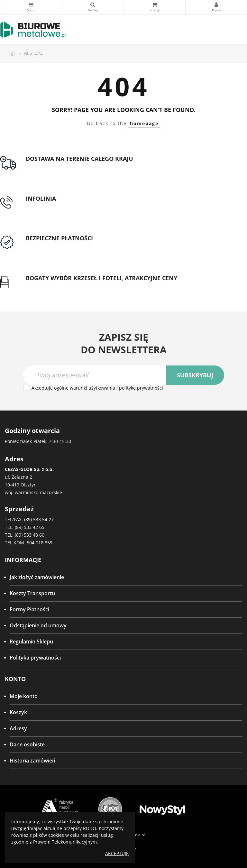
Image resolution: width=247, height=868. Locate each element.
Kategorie (31, 5)
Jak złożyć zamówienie (37, 577)
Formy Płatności (29, 609)
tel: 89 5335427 (44, 206)
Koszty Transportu (32, 593)
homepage (144, 123)
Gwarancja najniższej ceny (57, 286)
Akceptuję (117, 853)
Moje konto (24, 696)
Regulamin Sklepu (31, 642)
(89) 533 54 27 (39, 519)
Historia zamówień (32, 761)
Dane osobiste (27, 744)
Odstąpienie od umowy (38, 625)
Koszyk (18, 712)
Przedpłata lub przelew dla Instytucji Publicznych (85, 246)
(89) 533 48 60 (30, 535)
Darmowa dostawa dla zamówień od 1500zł (78, 167)
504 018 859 (40, 543)
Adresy (18, 728)
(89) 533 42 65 (30, 527)
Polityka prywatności (35, 658)
